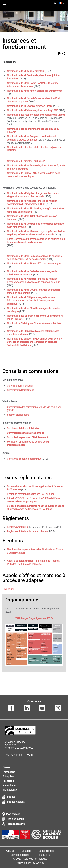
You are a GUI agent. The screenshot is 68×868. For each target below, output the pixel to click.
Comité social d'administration (24, 428)
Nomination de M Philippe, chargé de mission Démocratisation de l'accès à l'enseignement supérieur (32, 301)
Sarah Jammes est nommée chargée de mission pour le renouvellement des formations (36, 241)
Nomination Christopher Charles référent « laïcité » (34, 323)
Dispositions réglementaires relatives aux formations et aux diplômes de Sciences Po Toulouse (36, 508)
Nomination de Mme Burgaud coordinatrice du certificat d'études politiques (32, 138)
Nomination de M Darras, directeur (26, 71)
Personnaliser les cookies (30, 863)
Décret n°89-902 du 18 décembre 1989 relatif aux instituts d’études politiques (34, 500)
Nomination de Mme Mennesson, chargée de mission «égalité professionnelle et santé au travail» (36, 233)
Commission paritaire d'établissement (27, 437)
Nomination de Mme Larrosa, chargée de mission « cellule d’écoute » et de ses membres (35, 258)
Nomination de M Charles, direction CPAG (29, 106)
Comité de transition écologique (24, 459)
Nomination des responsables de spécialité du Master (36, 115)
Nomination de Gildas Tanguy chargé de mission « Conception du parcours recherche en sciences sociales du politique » (34, 342)
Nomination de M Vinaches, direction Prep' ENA (33, 110)
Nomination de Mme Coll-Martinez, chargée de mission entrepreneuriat (32, 273)
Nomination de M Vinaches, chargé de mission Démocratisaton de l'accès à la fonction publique (33, 280)
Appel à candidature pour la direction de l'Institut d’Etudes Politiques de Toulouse (33, 562)
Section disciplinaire (18, 415)
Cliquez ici (8, 589)
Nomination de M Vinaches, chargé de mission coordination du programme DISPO (32, 203)
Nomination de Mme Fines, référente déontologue (34, 264)
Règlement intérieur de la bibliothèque (27, 531)
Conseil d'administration (20, 386)
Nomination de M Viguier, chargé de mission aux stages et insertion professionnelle (33, 195)
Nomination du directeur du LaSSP (26, 161)
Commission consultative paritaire (26, 433)
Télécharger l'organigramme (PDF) (34, 618)
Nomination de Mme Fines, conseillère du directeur (34, 91)
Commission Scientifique (21, 390)
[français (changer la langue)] (62, 3)
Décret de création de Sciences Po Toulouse (31, 494)
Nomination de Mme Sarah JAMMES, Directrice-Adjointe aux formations (33, 85)
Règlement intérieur (17, 527)
